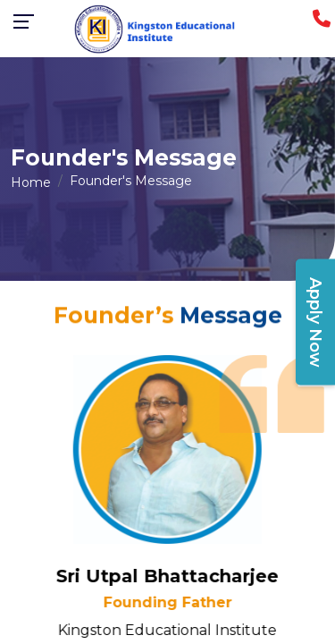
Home (31, 182)
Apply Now (315, 322)
